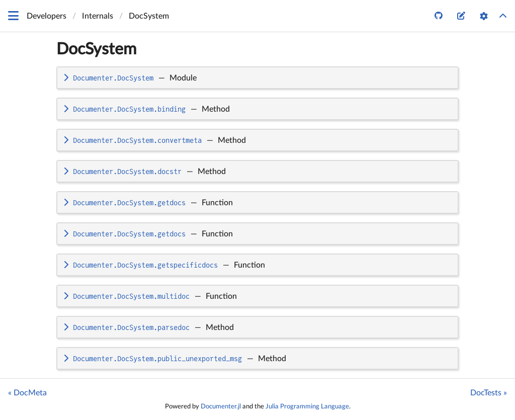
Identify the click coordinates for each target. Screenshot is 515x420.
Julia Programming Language (307, 406)
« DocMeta (27, 393)
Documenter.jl (221, 406)
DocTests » (489, 393)
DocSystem (96, 49)
